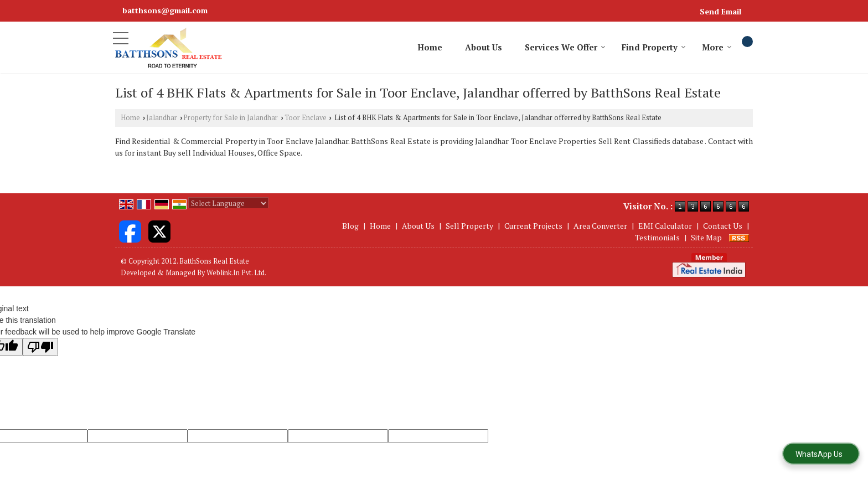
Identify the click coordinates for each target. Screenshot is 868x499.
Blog (350, 226)
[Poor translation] (40, 347)
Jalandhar (162, 118)
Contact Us (723, 226)
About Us (484, 47)
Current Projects (533, 226)
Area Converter (600, 226)
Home (430, 47)
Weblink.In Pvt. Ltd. (236, 273)
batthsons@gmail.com (165, 10)
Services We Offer (565, 47)
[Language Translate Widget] (228, 203)
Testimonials (657, 237)
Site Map (706, 237)
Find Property (654, 47)
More (717, 47)
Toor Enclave (306, 118)
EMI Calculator (665, 226)
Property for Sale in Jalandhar (231, 118)
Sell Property (469, 226)
